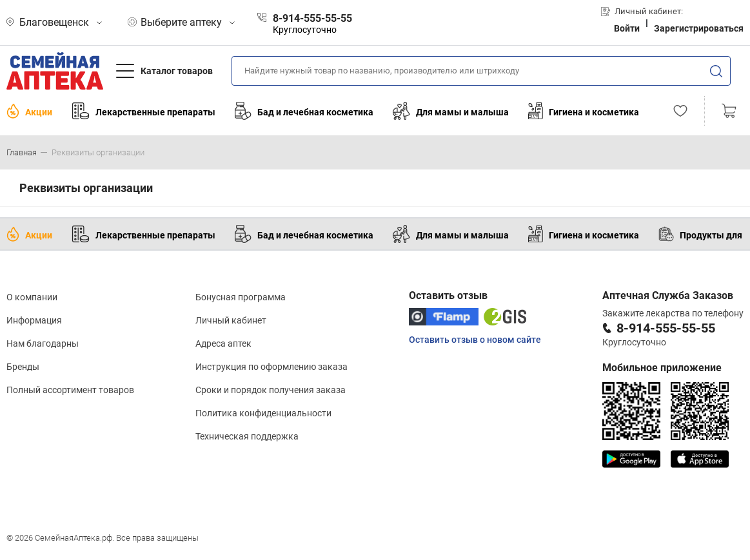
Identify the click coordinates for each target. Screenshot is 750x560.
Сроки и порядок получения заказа (271, 390)
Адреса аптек (223, 343)
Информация (34, 320)
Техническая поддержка (247, 436)
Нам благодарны (43, 343)
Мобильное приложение (662, 368)
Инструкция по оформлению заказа (271, 367)
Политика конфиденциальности (263, 413)
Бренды (23, 367)
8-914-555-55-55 (666, 328)
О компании (32, 297)
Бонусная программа (241, 297)
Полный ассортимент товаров (70, 390)
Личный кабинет (231, 320)
